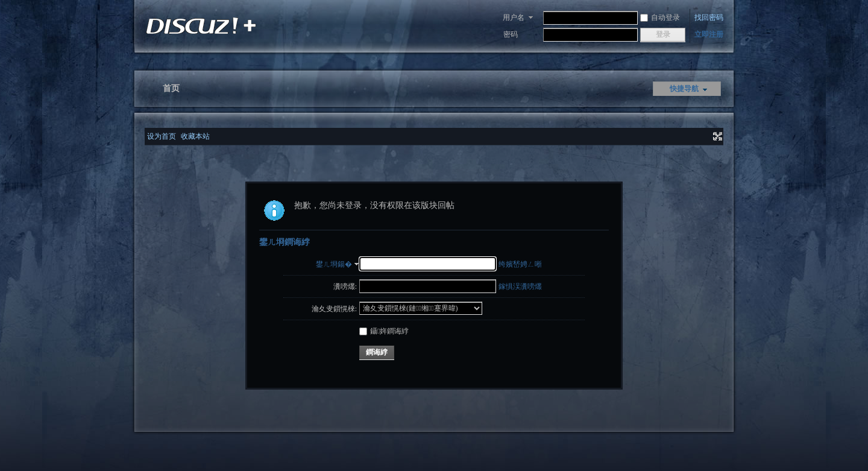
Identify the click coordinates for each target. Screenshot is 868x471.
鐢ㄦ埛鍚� (334, 264)
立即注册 (709, 34)
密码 (511, 34)
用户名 (514, 17)
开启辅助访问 (706, 136)
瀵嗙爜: (345, 286)
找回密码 (709, 17)
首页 (171, 88)
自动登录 (660, 17)
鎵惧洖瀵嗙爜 (520, 286)
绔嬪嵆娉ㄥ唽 (520, 264)
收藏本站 (195, 136)
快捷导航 (684, 89)
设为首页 (162, 136)
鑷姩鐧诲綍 (384, 331)
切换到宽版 (716, 136)
